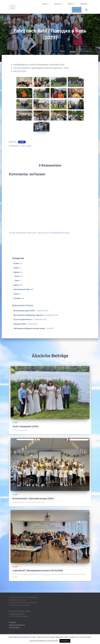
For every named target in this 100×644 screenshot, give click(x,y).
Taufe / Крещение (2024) (25, 426)
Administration (14, 628)
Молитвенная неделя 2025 (24, 311)
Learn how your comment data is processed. (53, 233)
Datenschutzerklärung (17, 625)
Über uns (58, 4)
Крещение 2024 (19, 324)
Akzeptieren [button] (65, 641)
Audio (17, 276)
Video (17, 281)
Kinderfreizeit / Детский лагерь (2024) (33, 498)
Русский (77, 10)
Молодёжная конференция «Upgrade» (29, 315)
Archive (16, 263)
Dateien (16, 272)
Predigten (17, 298)
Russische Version (24, 305)
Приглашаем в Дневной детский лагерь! (29, 328)
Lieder (16, 294)
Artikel (16, 268)
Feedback (12, 622)
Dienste (71, 4)
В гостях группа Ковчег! (23, 319)
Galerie (22, 142)
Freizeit (22, 146)
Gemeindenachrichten (22, 289)
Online (45, 4)
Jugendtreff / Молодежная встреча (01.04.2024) (38, 570)
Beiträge (84, 4)
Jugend (29, 146)
